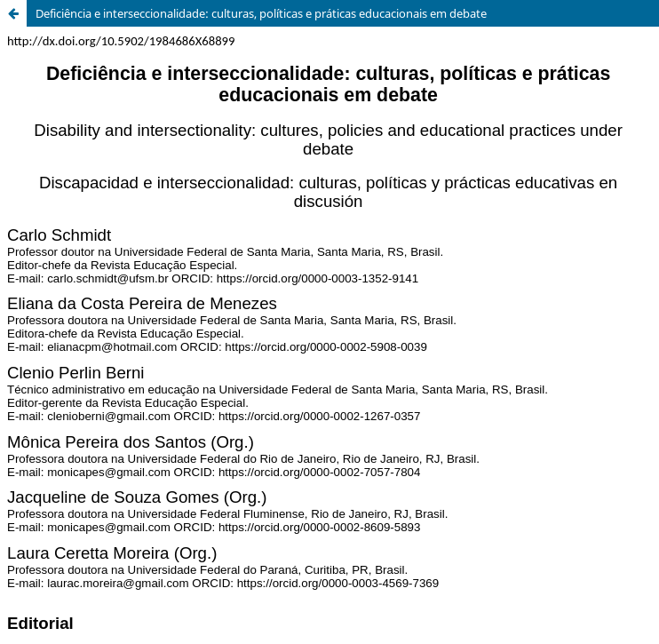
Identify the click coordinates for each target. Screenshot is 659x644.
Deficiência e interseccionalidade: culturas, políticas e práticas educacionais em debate (261, 13)
